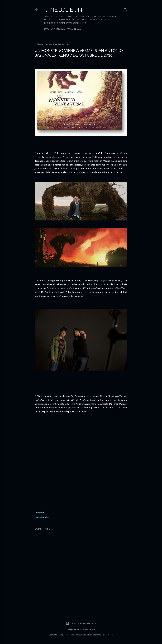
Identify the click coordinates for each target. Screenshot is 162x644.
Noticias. (45, 517)
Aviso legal (74, 29)
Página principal (55, 29)
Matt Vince (90, 629)
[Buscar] (125, 9)
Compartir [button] (39, 513)
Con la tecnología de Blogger (81, 623)
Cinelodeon (63, 9)
